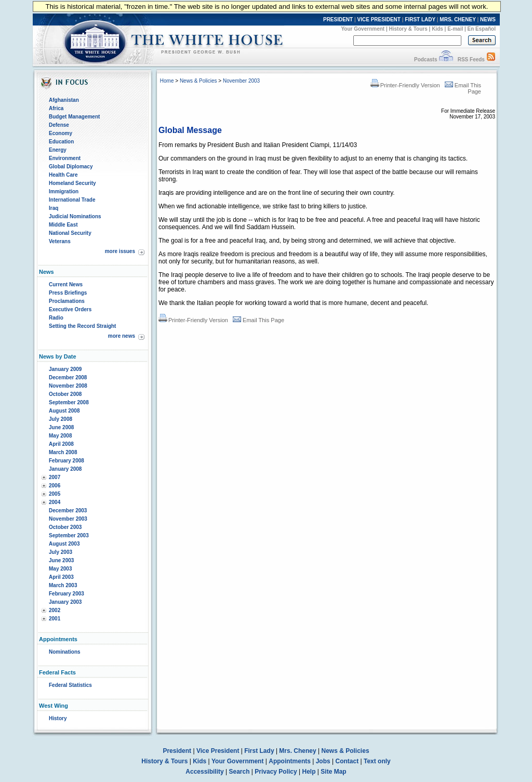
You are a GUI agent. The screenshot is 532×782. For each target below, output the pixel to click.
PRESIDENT (338, 19)
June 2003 (61, 560)
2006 (55, 486)
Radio (56, 318)
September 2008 (69, 402)
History (58, 718)
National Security (70, 233)
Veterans (60, 241)
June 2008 (61, 427)
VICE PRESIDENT (379, 19)
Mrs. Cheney (297, 751)
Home (167, 81)
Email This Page (258, 320)
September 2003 (69, 535)
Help (309, 772)
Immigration (64, 191)
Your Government (363, 29)
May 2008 (60, 436)
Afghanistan (64, 100)
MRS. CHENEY (457, 19)
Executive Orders (70, 309)
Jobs (323, 761)
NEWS (488, 19)
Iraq (54, 208)
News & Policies (198, 81)
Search (240, 772)
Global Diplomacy (71, 167)
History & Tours (408, 29)
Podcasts (425, 59)
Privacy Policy (276, 772)
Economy (61, 133)
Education (61, 142)
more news (122, 336)
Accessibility (204, 772)
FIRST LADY (420, 19)
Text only (377, 761)
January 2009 (65, 369)
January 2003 (65, 602)
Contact (347, 761)
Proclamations (67, 301)
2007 (55, 477)
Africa (56, 108)
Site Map (333, 772)
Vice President (218, 751)
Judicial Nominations (75, 216)
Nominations (65, 652)
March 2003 (63, 585)
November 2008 (68, 386)
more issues (120, 251)
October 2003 (65, 527)
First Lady (259, 751)
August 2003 (64, 544)
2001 (55, 619)
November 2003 (68, 519)
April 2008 (61, 444)
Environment (65, 158)
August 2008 (64, 411)
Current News (66, 284)
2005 (55, 494)
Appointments (290, 761)
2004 (55, 502)
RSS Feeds (471, 59)
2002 (55, 610)
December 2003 (68, 511)
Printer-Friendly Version (405, 85)
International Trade (72, 200)
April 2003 (61, 577)
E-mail (455, 29)
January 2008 (65, 469)
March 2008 (63, 452)
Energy (58, 150)
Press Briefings (68, 293)
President (177, 751)
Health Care (63, 175)
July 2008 (61, 419)
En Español (482, 29)
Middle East (63, 225)
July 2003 (61, 552)
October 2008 (65, 394)
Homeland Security (72, 183)
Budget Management (74, 117)
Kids (437, 29)
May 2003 (60, 569)
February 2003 (66, 594)
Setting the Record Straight (82, 326)
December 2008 (68, 377)
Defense (59, 125)
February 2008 (66, 461)
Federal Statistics (70, 685)
